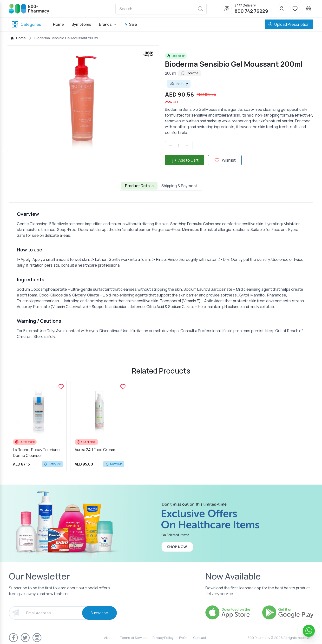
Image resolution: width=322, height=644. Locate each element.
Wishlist (225, 160)
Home (58, 24)
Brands (108, 24)
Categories (26, 24)
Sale (131, 24)
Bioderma (190, 73)
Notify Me (52, 464)
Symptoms (81, 24)
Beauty (179, 84)
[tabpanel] (161, 275)
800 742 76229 (251, 11)
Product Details (139, 186)
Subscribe (99, 613)
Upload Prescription (289, 24)
